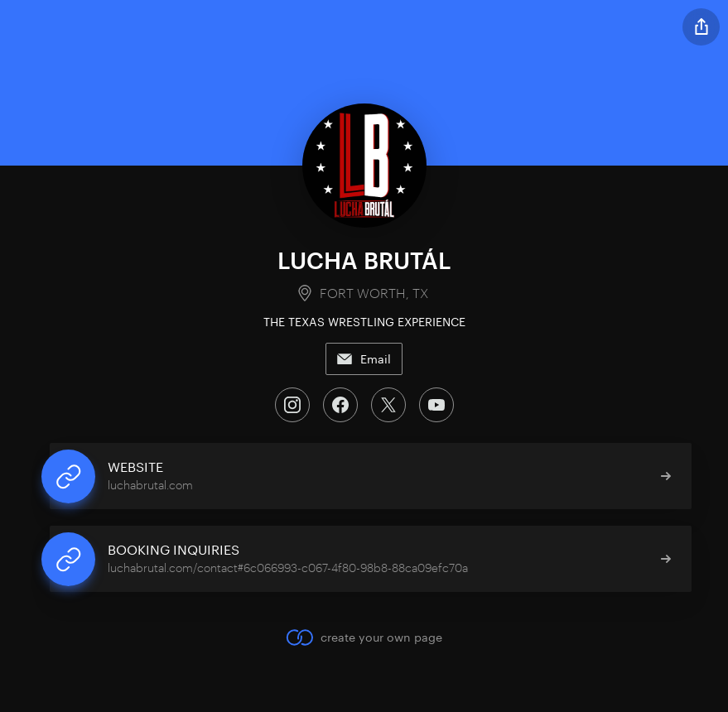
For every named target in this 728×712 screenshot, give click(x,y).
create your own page (364, 637)
